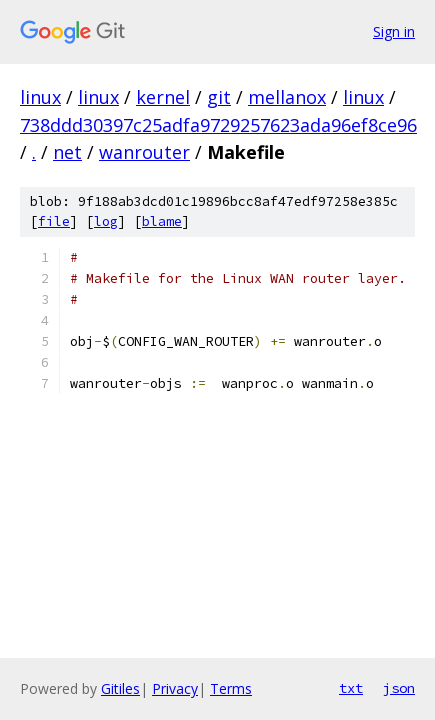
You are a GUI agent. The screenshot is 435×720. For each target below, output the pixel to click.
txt (351, 688)
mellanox (287, 97)
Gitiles (120, 688)
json (399, 688)
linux (40, 97)
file (54, 221)
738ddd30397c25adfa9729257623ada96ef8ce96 (218, 125)
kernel (163, 97)
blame (162, 221)
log (106, 221)
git (219, 97)
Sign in (394, 31)
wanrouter (144, 152)
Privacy (175, 688)
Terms (231, 688)
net (67, 152)
